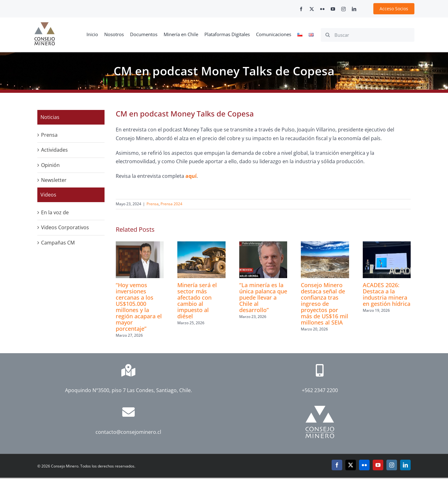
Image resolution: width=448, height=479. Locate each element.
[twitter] (312, 9)
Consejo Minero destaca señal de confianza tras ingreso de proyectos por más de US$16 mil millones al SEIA (324, 304)
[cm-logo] (44, 25)
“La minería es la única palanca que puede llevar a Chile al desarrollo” (263, 297)
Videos (48, 195)
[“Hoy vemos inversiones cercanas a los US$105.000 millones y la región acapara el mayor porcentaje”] (140, 245)
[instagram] (343, 9)
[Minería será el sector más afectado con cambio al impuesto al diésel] (201, 245)
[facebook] (301, 9)
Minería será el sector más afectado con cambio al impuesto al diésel (197, 301)
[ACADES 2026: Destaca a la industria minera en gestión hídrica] (387, 245)
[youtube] (333, 9)
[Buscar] (368, 35)
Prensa (153, 204)
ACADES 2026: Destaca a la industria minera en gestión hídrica (387, 294)
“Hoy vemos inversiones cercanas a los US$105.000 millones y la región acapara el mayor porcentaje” (139, 307)
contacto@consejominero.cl (128, 432)
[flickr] (322, 9)
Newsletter (54, 180)
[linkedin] (354, 9)
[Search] (328, 35)
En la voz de (55, 212)
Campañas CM (58, 243)
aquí (191, 176)
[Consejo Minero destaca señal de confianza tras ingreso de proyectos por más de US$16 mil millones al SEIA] (325, 245)
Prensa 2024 (171, 204)
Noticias (50, 117)
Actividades (54, 150)
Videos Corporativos (65, 227)
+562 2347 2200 (320, 390)
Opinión (50, 165)
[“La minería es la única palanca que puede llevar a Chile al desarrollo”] (263, 245)
